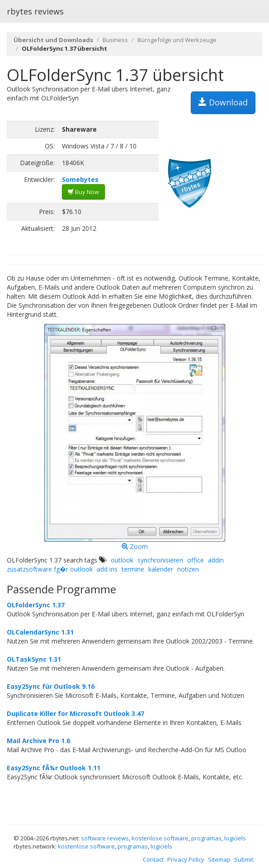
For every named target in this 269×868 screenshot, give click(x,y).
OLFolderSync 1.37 (36, 605)
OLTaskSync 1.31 (34, 659)
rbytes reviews (35, 11)
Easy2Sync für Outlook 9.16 (51, 686)
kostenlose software (160, 838)
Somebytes (80, 179)
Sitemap (219, 859)
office (196, 560)
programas (206, 838)
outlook (122, 560)
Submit (244, 859)
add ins (107, 569)
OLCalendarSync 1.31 (40, 632)
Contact (153, 859)
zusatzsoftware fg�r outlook (50, 569)
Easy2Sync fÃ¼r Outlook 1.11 (54, 768)
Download (223, 102)
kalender (161, 569)
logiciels (235, 838)
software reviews (105, 838)
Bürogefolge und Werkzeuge (177, 40)
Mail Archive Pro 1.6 (38, 741)
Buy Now (83, 192)
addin (216, 560)
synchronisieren (160, 560)
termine (133, 569)
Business (115, 40)
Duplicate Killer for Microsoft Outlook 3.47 (76, 713)
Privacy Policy (186, 859)
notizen (188, 569)
